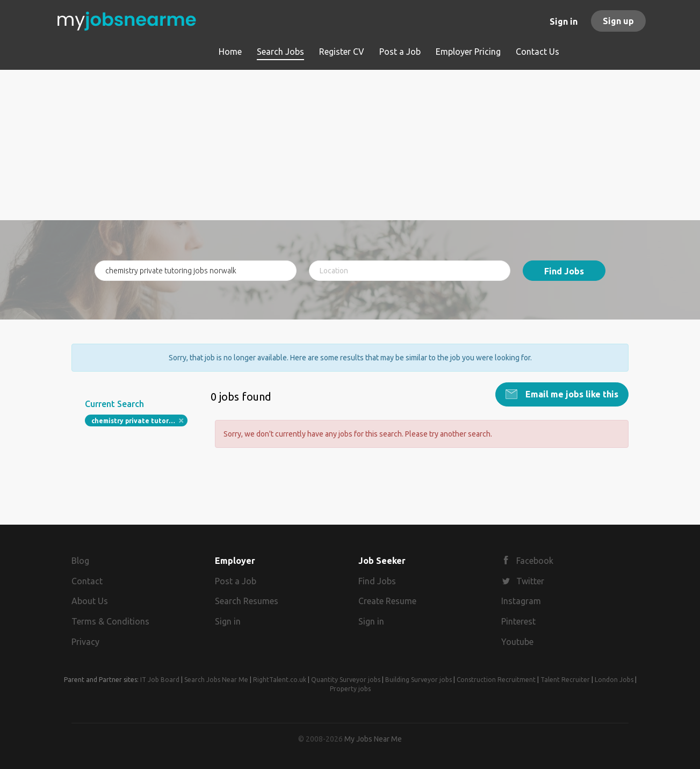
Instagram (521, 601)
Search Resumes (247, 601)
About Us (90, 601)
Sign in (564, 21)
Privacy (85, 642)
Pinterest (518, 621)
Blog (80, 561)
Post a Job (236, 581)
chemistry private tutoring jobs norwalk (139, 421)
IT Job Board (160, 680)
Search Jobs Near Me (216, 680)
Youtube (517, 642)
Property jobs (350, 689)
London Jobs (614, 680)
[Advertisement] (350, 145)
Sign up (618, 21)
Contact (87, 581)
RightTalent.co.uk (280, 680)
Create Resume (387, 601)
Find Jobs (564, 271)
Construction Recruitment (496, 680)
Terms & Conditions (110, 621)
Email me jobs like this (571, 394)
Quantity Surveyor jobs (346, 680)
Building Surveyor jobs (418, 680)
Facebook (535, 561)
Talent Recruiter (565, 680)
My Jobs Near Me (373, 739)
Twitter (530, 581)
